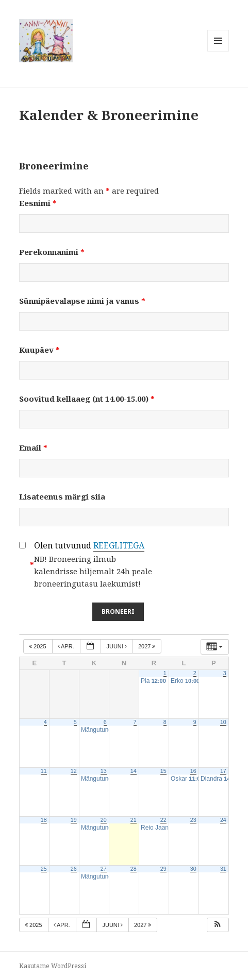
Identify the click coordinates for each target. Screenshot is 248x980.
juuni (117, 646)
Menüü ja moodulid (218, 51)
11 (44, 771)
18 (44, 820)
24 (223, 820)
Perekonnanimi (52, 252)
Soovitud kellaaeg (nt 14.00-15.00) (87, 399)
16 (193, 771)
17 (223, 771)
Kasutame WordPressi (53, 966)
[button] (218, 925)
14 (134, 771)
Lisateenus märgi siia (62, 496)
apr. (67, 646)
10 (223, 722)
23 (193, 820)
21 (134, 820)
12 (74, 771)
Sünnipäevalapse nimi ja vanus (82, 301)
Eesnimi (38, 203)
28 (134, 869)
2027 (148, 646)
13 (104, 771)
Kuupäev (39, 350)
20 (104, 820)
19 (74, 820)
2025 (38, 646)
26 (74, 869)
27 (104, 869)
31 (223, 869)
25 (44, 869)
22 (163, 820)
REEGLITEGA (119, 545)
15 (163, 771)
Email (33, 448)
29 (163, 869)
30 (193, 869)
